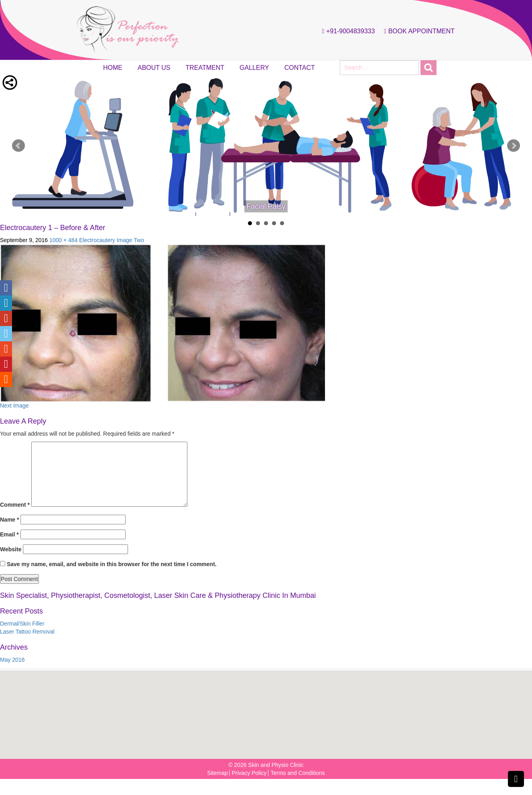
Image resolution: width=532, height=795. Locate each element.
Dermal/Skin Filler (22, 624)
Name (9, 520)
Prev (18, 146)
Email (9, 534)
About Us (154, 68)
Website (11, 549)
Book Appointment (417, 31)
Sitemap (217, 773)
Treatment (205, 68)
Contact (300, 68)
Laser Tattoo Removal (27, 632)
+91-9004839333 (347, 31)
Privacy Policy (249, 773)
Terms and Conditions (297, 773)
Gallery (254, 68)
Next (514, 146)
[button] (268, 710)
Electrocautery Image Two (112, 240)
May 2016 (12, 660)
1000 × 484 (63, 240)
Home (113, 68)
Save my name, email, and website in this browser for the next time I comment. (112, 564)
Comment (15, 505)
